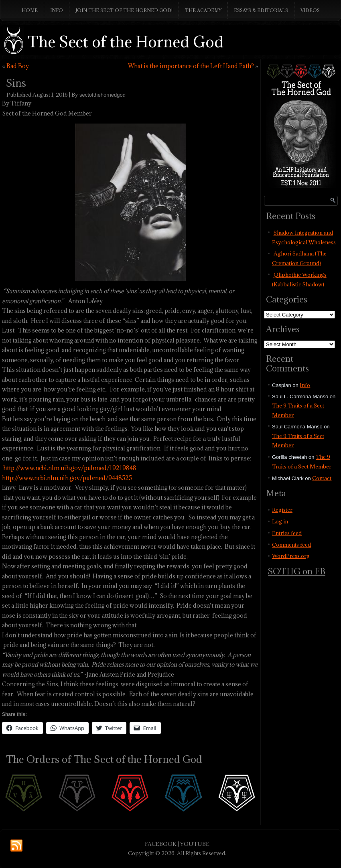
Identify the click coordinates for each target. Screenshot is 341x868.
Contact (322, 478)
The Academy (203, 10)
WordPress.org (291, 556)
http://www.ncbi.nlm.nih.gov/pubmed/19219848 (70, 468)
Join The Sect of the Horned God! (124, 10)
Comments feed (291, 545)
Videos (310, 10)
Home (30, 10)
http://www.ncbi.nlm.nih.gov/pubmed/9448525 (67, 478)
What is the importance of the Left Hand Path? (191, 66)
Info (57, 10)
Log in (280, 521)
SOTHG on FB (297, 571)
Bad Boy (18, 66)
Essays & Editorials (261, 10)
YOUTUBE (195, 844)
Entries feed (287, 533)
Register (282, 510)
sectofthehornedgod (103, 95)
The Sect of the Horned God (126, 42)
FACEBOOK (161, 844)
